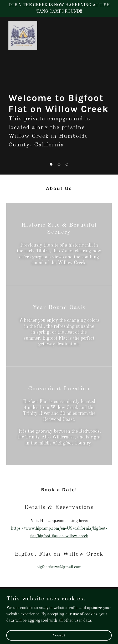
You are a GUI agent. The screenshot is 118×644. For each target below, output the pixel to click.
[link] (23, 23)
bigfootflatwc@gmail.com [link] (59, 567)
